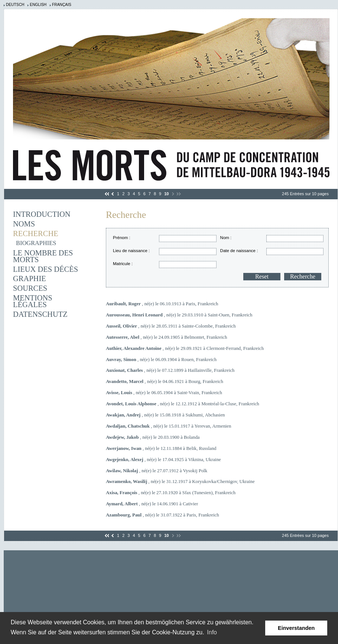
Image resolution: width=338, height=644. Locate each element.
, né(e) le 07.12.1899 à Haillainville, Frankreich (170, 370)
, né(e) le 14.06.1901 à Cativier (152, 504)
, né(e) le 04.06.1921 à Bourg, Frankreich (165, 381)
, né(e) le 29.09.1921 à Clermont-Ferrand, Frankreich (185, 348)
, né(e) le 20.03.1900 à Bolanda (153, 437)
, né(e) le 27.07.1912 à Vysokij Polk (157, 471)
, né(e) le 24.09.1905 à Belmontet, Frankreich (166, 337)
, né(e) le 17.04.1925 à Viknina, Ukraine (163, 460)
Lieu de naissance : (131, 251)
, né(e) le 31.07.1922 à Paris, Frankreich (162, 515)
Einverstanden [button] (296, 628)
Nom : (226, 238)
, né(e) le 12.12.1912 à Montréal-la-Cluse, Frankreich (183, 404)
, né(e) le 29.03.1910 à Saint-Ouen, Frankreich (179, 315)
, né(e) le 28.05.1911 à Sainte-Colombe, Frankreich (171, 326)
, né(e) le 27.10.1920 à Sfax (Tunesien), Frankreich (171, 493)
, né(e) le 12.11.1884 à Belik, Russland (161, 448)
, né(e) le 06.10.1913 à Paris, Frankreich (162, 304)
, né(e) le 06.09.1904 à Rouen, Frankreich (161, 360)
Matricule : (123, 264)
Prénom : (122, 238)
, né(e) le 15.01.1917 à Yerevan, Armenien (168, 426)
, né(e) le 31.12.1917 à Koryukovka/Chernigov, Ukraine (180, 482)
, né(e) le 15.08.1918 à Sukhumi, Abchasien (165, 415)
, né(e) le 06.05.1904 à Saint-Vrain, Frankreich (164, 393)
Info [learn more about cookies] (212, 632)
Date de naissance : (239, 251)
